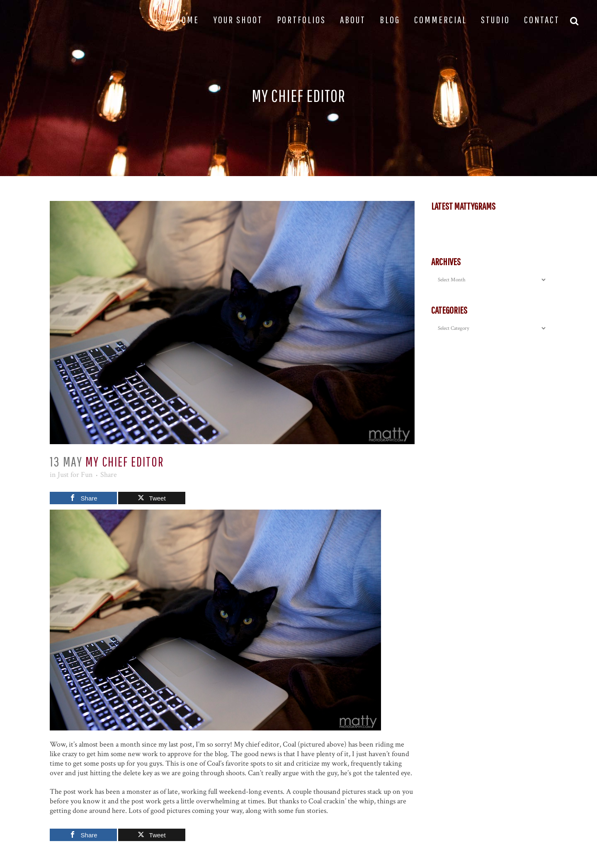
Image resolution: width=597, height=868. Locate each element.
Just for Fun (75, 475)
